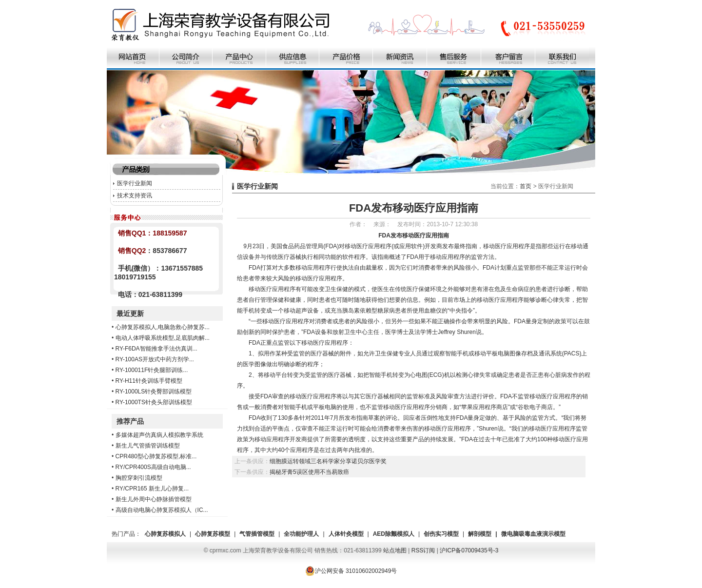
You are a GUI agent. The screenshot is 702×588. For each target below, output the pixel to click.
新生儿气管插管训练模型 (148, 446)
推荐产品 (130, 421)
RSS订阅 (423, 550)
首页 (526, 186)
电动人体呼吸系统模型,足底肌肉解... (163, 338)
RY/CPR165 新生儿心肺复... (152, 489)
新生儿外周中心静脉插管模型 (154, 499)
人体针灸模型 (346, 534)
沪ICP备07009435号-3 (469, 550)
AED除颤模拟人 (394, 534)
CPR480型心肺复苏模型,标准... (156, 456)
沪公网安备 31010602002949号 (351, 571)
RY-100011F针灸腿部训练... (152, 370)
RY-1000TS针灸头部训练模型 (154, 402)
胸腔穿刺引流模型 (139, 478)
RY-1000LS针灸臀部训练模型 (154, 392)
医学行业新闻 (135, 183)
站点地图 (395, 550)
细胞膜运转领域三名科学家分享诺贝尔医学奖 (328, 461)
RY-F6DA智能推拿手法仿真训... (156, 349)
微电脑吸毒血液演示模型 (533, 534)
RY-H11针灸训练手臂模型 (149, 381)
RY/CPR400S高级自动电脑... (153, 467)
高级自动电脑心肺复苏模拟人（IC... (162, 510)
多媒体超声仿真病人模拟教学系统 (159, 435)
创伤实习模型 (441, 534)
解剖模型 (480, 534)
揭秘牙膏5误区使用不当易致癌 (309, 472)
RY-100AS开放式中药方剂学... (155, 359)
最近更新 (130, 314)
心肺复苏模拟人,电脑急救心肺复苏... (163, 327)
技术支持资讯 (135, 196)
